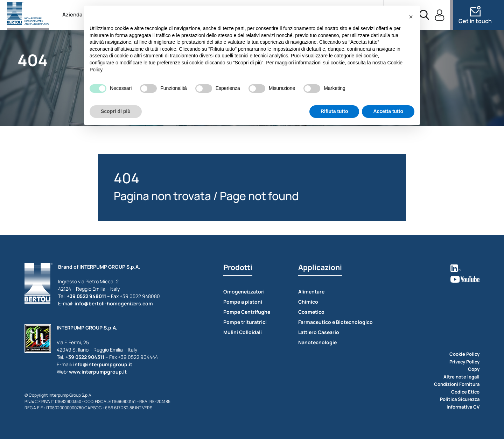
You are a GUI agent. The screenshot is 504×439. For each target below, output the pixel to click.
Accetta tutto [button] (388, 111)
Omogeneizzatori (244, 292)
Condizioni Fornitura (457, 384)
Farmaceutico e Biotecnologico (335, 322)
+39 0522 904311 (85, 357)
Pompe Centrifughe (247, 312)
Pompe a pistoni (243, 302)
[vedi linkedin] (465, 267)
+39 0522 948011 (86, 296)
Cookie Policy (464, 354)
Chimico (308, 302)
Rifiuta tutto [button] (334, 111)
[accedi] (440, 15)
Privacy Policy (464, 362)
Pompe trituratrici (245, 322)
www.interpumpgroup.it (98, 372)
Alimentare (311, 292)
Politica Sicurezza (460, 399)
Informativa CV (463, 407)
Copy (474, 369)
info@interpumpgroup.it (103, 364)
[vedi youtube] (465, 279)
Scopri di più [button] (116, 111)
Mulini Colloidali (243, 332)
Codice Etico (465, 392)
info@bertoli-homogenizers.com (114, 303)
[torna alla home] (28, 15)
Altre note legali (461, 377)
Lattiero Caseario (319, 332)
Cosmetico (311, 312)
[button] (411, 17)
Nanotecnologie (317, 342)
